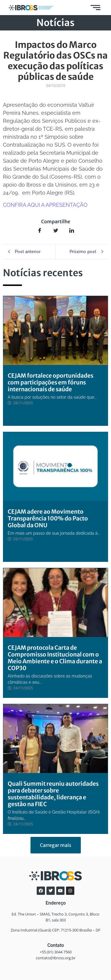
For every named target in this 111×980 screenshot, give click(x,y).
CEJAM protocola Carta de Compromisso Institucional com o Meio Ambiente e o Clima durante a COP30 (55, 658)
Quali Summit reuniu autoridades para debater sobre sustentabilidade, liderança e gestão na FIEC (53, 794)
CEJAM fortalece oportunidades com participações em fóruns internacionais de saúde (50, 382)
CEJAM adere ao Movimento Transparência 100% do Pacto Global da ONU (48, 518)
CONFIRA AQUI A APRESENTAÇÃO (45, 205)
